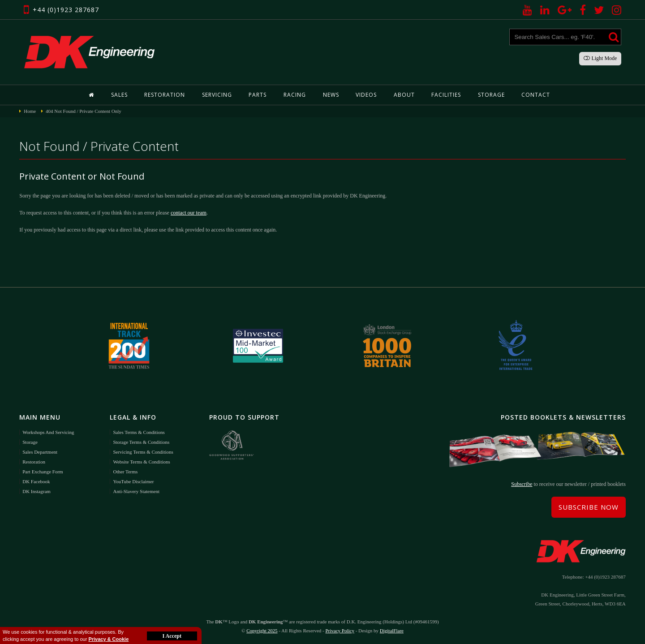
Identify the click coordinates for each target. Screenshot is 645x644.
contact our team (189, 213)
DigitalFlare (392, 631)
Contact (536, 95)
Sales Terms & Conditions (139, 432)
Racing (295, 95)
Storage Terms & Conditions (141, 442)
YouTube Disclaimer (133, 481)
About (404, 95)
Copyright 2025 (262, 631)
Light (600, 58)
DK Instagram (37, 491)
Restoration (165, 95)
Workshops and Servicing (48, 432)
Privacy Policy (340, 631)
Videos (366, 95)
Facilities (446, 95)
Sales (119, 95)
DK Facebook (36, 481)
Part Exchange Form (43, 472)
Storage (491, 95)
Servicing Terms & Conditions (143, 452)
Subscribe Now (589, 507)
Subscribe (522, 484)
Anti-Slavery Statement (136, 491)
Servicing (217, 95)
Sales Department (40, 452)
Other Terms (125, 472)
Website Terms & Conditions (141, 462)
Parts (258, 95)
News (331, 95)
